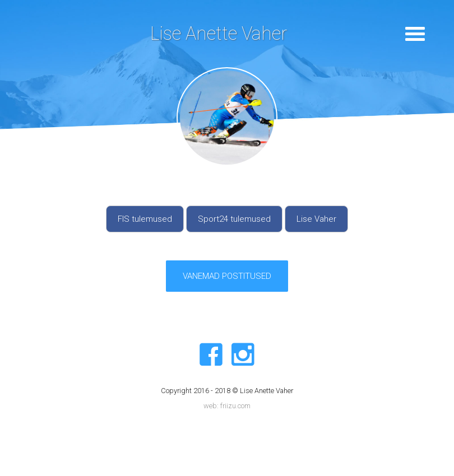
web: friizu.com (227, 406)
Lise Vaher (316, 219)
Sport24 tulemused (234, 219)
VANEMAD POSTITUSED (227, 276)
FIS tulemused (145, 219)
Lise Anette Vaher (219, 34)
